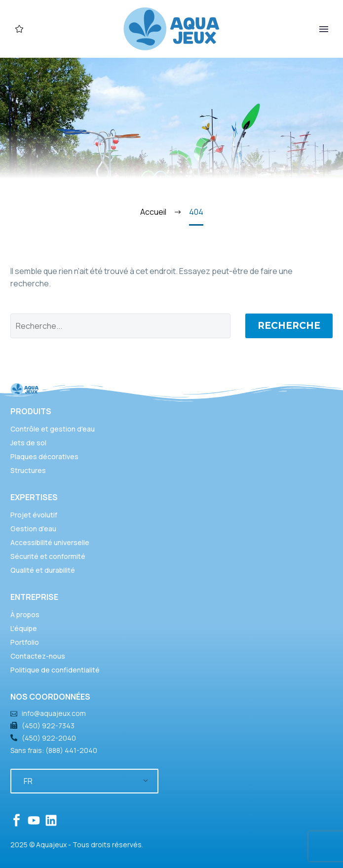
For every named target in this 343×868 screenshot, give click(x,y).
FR (28, 781)
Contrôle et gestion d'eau (53, 429)
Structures (28, 470)
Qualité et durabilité (43, 570)
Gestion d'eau (33, 529)
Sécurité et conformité (48, 556)
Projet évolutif (34, 515)
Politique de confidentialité (55, 670)
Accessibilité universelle (50, 542)
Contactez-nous (38, 656)
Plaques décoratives (44, 456)
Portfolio (25, 642)
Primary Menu (324, 29)
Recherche (289, 326)
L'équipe (24, 628)
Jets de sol (28, 443)
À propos (25, 614)
